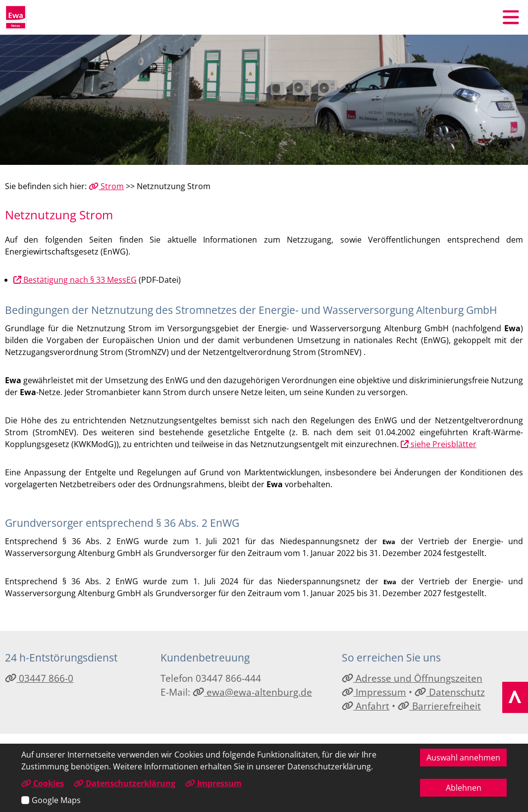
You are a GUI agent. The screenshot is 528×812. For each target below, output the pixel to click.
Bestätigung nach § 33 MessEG (75, 280)
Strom (106, 186)
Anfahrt (366, 706)
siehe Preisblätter (439, 444)
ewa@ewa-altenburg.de (252, 692)
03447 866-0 (39, 678)
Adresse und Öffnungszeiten (412, 678)
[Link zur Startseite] (16, 17)
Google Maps (56, 800)
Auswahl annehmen (463, 758)
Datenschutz (449, 692)
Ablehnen (464, 788)
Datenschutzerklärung (125, 783)
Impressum (374, 692)
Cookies (43, 783)
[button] (511, 17)
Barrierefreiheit (439, 706)
